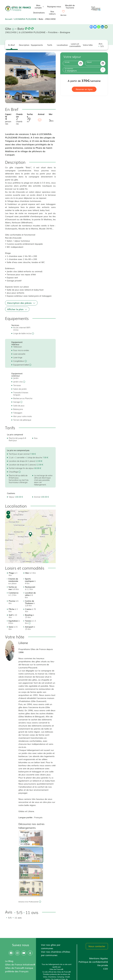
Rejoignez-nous (54, 6)
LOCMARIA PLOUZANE (25, 19)
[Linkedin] (102, 27)
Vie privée (103, 965)
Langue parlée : (26, 817)
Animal (41, 114)
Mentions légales (99, 958)
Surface (30, 115)
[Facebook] (91, 27)
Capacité (8, 115)
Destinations (39, 12)
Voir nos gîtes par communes (51, 946)
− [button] (8, 517)
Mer (51, 114)
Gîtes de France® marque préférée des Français (19, 969)
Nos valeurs (52, 12)
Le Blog (9, 961)
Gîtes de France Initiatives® (20, 964)
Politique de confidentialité (93, 962)
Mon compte (40, 6)
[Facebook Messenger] (95, 27)
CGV (106, 969)
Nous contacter (97, 946)
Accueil (9, 19)
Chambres (19, 115)
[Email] (106, 27)
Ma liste (63, 15)
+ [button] (8, 513)
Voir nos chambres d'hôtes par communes (56, 953)
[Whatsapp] (99, 27)
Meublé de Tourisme (70, 6)
